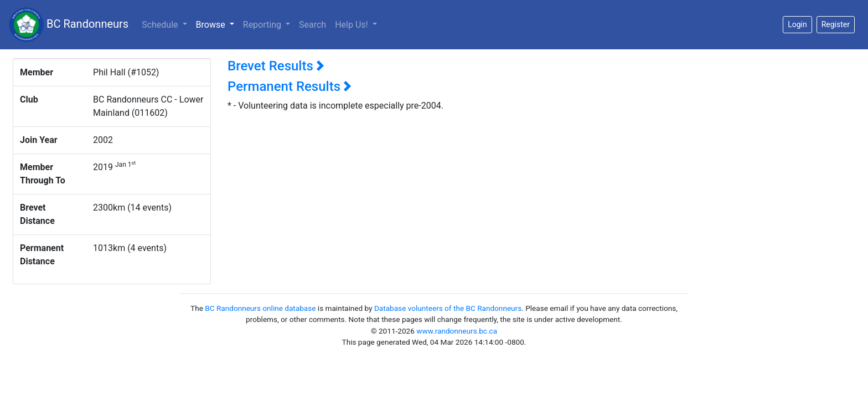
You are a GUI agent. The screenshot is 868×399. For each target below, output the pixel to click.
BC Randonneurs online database (260, 308)
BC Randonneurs (69, 25)
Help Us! (352, 25)
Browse (217, 24)
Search (312, 25)
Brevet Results (276, 66)
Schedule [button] (161, 25)
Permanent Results (290, 86)
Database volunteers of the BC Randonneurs (448, 308)
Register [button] (836, 24)
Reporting (263, 25)
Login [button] (797, 24)
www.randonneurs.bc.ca (457, 331)
